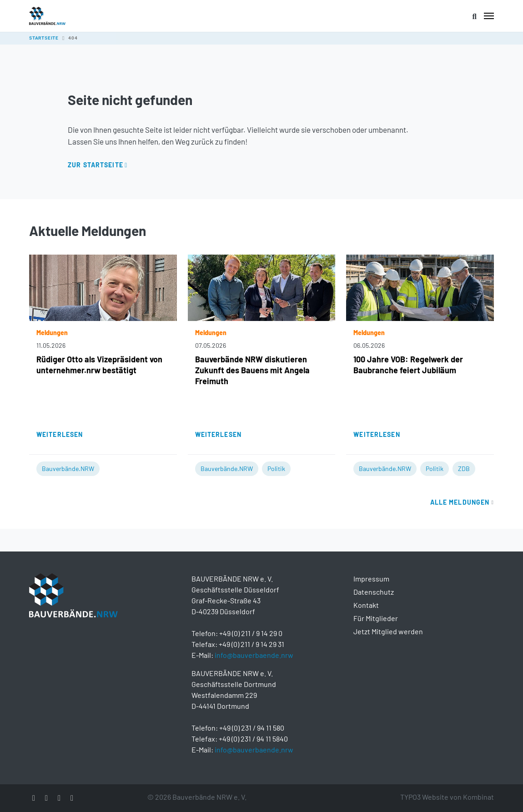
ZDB (464, 469)
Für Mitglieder (376, 618)
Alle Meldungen (462, 502)
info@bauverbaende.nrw (254, 655)
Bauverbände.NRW (68, 469)
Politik (276, 469)
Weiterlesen (60, 434)
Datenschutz (374, 592)
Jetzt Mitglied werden (388, 631)
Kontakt (366, 605)
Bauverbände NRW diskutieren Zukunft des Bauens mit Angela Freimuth (252, 370)
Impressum (371, 579)
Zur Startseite (96, 165)
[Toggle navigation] (489, 16)
